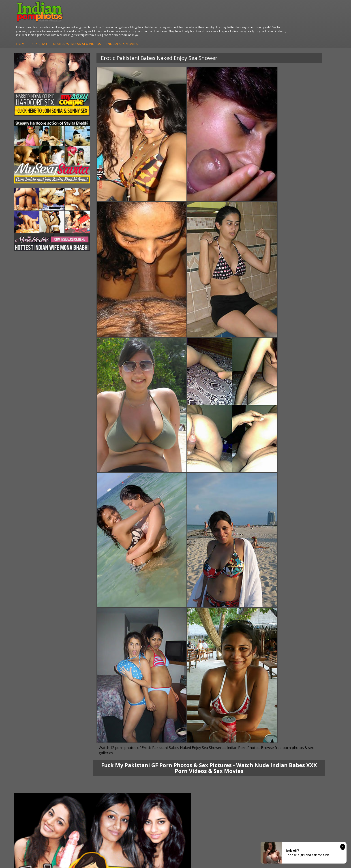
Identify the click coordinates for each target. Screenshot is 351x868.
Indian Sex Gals (196, 731)
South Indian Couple (42, 736)
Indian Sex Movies (208, 20)
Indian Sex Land (249, 740)
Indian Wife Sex (301, 731)
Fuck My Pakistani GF (95, 740)
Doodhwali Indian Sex (305, 722)
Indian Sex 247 (248, 736)
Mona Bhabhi (37, 718)
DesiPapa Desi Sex (93, 731)
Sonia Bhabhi (37, 722)
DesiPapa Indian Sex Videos (163, 20)
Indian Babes (141, 736)
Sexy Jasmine (37, 727)
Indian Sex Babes (197, 736)
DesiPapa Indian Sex (94, 718)
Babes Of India (248, 722)
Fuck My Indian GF (145, 727)
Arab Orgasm (247, 718)
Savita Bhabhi (37, 731)
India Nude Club (249, 731)
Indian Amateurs (144, 731)
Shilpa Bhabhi (37, 740)
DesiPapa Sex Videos (147, 718)
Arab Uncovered (144, 740)
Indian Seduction (197, 727)
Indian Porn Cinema (199, 718)
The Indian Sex (300, 718)
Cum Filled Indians (250, 727)
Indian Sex (87, 727)
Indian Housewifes (93, 736)
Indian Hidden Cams (147, 722)
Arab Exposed (90, 722)
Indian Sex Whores (198, 722)
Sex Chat (126, 20)
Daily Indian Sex (301, 727)
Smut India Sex (300, 736)
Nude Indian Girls (197, 740)
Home (107, 20)
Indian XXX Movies (303, 740)
